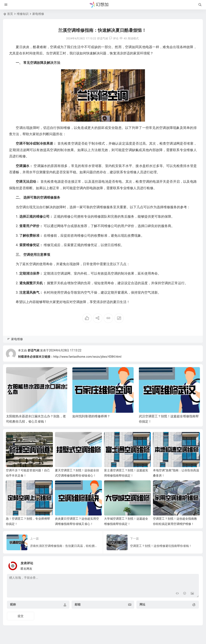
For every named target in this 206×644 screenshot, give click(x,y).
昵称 (13, 604)
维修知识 (23, 14)
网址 (142, 604)
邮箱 (78, 604)
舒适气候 (34, 350)
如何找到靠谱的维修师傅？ (91, 416)
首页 (10, 14)
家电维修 (38, 14)
